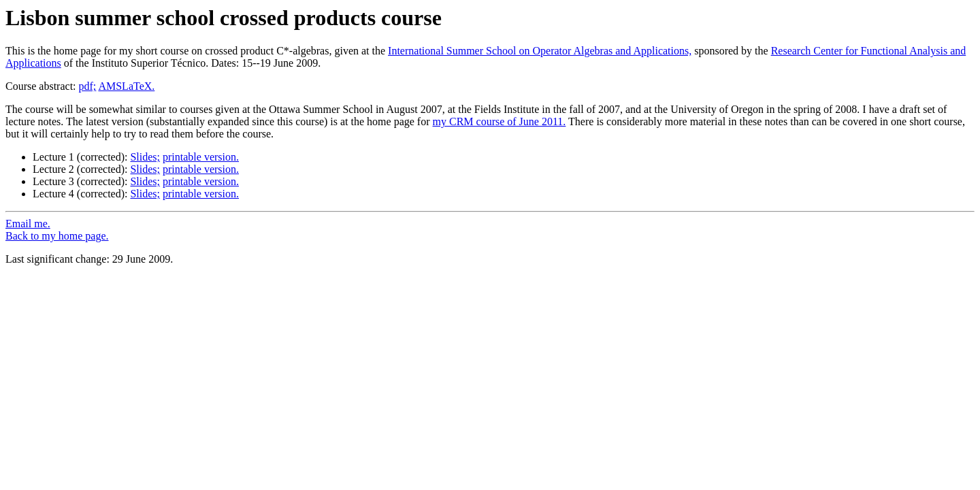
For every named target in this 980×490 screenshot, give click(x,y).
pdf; (88, 86)
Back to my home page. (57, 236)
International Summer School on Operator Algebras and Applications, (540, 51)
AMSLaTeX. (126, 86)
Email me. (28, 224)
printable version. (201, 157)
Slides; (145, 157)
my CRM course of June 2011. (500, 121)
